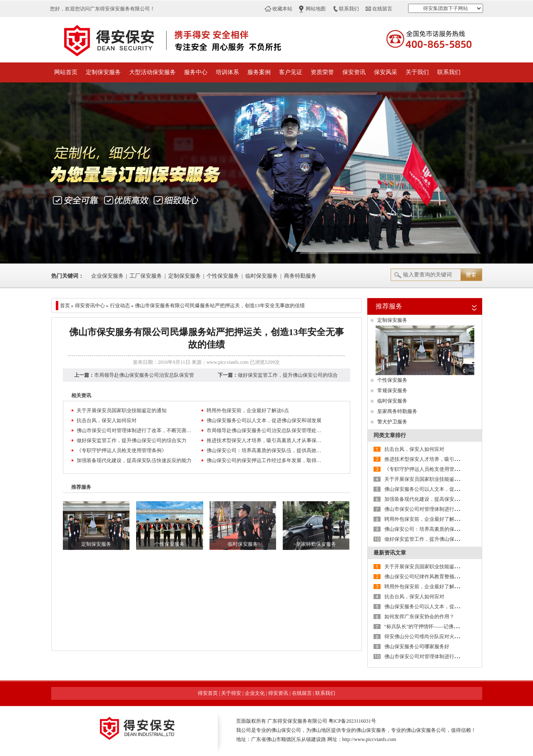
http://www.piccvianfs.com (369, 739)
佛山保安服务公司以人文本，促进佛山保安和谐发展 (264, 420)
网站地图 (316, 9)
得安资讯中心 (90, 306)
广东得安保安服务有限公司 (297, 721)
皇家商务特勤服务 (397, 411)
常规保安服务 (392, 390)
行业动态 (120, 306)
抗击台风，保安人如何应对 (107, 420)
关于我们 (417, 72)
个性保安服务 (223, 276)
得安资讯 (278, 693)
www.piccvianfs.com (228, 362)
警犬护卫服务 (392, 422)
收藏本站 (282, 9)
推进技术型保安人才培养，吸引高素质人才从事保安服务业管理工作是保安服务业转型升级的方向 (265, 440)
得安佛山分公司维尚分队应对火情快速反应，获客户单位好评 (452, 637)
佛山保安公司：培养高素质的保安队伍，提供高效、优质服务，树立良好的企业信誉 (265, 450)
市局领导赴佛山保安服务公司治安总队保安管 (144, 375)
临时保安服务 (262, 276)
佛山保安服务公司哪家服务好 (417, 647)
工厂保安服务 (146, 276)
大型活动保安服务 (152, 72)
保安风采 (386, 72)
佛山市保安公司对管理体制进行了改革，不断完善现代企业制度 (135, 430)
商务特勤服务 (300, 276)
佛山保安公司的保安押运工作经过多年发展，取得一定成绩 (265, 460)
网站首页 (66, 72)
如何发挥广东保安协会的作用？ (419, 617)
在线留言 (382, 9)
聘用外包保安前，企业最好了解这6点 (248, 410)
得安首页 (208, 693)
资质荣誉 (322, 72)
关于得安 (231, 693)
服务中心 (196, 72)
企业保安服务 (107, 276)
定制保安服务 (103, 72)
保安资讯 (354, 72)
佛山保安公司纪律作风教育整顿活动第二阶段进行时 (442, 577)
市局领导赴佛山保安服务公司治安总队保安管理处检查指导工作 (265, 430)
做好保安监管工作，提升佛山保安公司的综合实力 (132, 440)
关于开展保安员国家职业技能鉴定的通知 (122, 410)
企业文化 (255, 693)
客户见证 (291, 72)
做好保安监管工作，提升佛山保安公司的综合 (288, 375)
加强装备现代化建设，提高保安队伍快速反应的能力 (134, 460)
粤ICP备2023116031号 (352, 721)
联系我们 (349, 9)
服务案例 (259, 72)
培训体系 (227, 72)
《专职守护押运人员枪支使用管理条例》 (122, 450)
